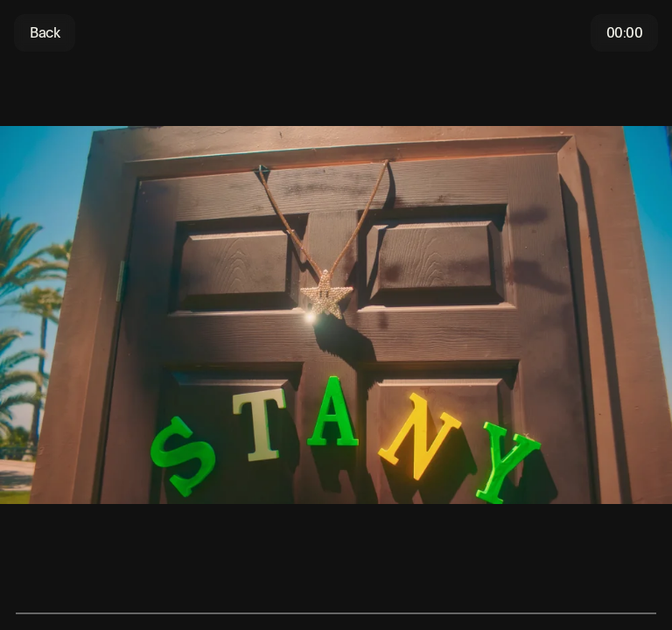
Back (45, 33)
